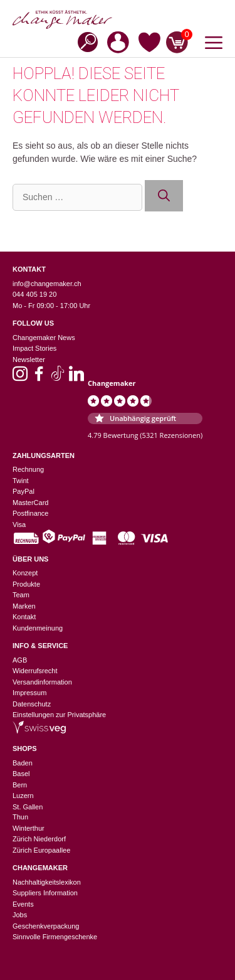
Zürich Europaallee (41, 850)
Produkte (26, 584)
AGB (20, 660)
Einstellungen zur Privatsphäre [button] (59, 715)
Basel (21, 774)
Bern (20, 785)
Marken (24, 606)
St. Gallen (28, 807)
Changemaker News (44, 338)
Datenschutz (32, 704)
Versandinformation (42, 682)
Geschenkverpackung (46, 926)
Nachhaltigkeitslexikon (47, 882)
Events (23, 904)
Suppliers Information (45, 893)
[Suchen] (164, 196)
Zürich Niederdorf (39, 839)
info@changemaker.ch (47, 284)
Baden (23, 763)
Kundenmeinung (38, 628)
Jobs (20, 915)
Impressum (29, 693)
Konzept (25, 573)
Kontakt (24, 617)
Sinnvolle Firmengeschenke (55, 937)
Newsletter (29, 360)
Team (21, 595)
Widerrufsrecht (35, 671)
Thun (20, 817)
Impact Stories (34, 348)
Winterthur (29, 828)
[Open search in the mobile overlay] (84, 41)
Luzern (23, 796)
